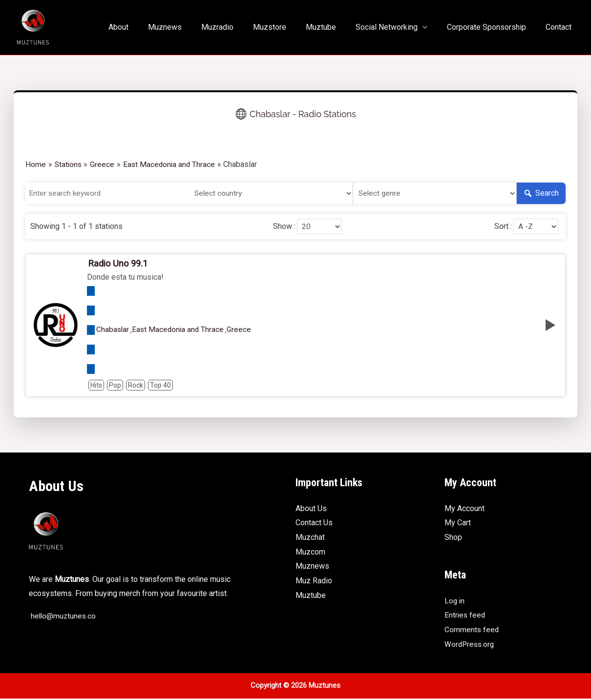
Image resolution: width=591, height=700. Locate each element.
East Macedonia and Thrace (180, 331)
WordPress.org (470, 645)
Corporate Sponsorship (492, 27)
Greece (242, 331)
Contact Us (314, 524)
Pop (115, 386)
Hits (96, 386)
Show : (280, 227)
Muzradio (239, 27)
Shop (453, 539)
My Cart (458, 524)
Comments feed (472, 631)
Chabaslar (113, 331)
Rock (136, 386)
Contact (560, 27)
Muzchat (310, 539)
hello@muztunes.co (63, 617)
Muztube (335, 27)
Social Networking (396, 27)
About (148, 27)
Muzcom (310, 553)
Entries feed (465, 616)
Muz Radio (314, 582)
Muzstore (287, 27)
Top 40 (160, 386)
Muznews (190, 27)
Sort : (499, 227)
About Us (311, 509)
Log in (455, 602)
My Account (464, 509)
